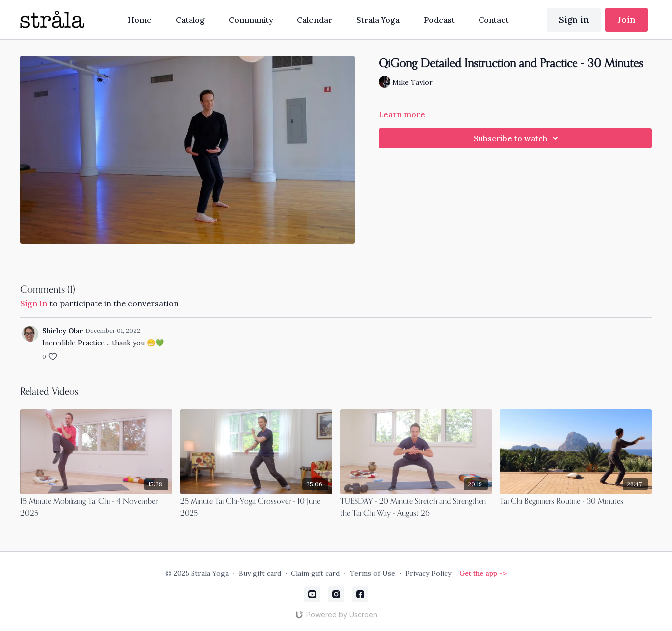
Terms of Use (373, 573)
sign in (34, 303)
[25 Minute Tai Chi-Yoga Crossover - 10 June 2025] (256, 508)
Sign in (574, 20)
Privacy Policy (428, 573)
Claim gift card (315, 573)
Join (626, 20)
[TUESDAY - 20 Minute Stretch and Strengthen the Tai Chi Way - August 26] (416, 508)
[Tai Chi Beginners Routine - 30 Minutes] (576, 502)
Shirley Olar (63, 331)
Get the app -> (483, 573)
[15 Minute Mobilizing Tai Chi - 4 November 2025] (96, 508)
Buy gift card (260, 573)
